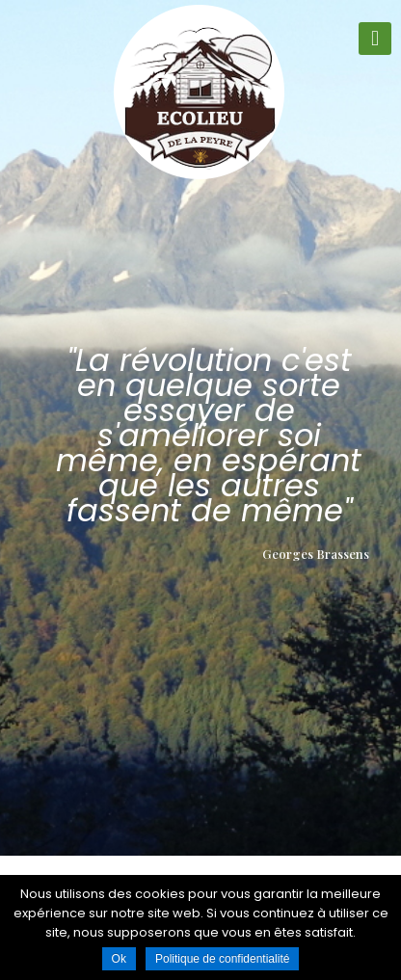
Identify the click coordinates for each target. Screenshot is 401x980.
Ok (119, 959)
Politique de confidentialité (222, 959)
